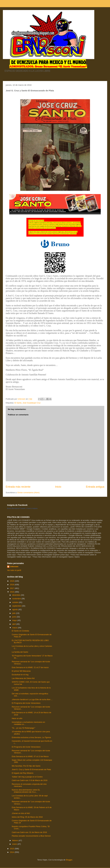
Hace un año (17, 718)
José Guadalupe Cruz (32, 403)
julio (14, 613)
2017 (12, 588)
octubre (16, 602)
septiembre (17, 606)
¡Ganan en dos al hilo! (21, 813)
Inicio (58, 487)
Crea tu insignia (32, 508)
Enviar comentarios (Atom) (28, 493)
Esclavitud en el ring (20, 675)
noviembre (17, 599)
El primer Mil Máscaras (21, 671)
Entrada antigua (95, 487)
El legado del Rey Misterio (22, 773)
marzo (15, 628)
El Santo (18, 403)
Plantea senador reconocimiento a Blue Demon (31, 836)
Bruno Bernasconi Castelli (16, 508)
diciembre (17, 595)
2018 (12, 585)
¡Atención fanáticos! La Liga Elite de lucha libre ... (32, 699)
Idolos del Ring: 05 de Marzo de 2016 (27, 817)
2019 (12, 581)
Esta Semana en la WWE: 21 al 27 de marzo (30, 667)
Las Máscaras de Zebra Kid (23, 678)
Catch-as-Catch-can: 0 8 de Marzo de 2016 (29, 780)
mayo (15, 620)
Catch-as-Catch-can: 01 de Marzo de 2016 (29, 832)
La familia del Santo (20, 652)
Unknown (14, 567)
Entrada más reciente (18, 487)
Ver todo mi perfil (14, 570)
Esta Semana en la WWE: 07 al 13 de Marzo (30, 756)
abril (14, 624)
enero (15, 844)
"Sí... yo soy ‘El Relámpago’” (23, 728)
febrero (15, 840)
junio (14, 617)
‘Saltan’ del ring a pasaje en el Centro (27, 777)
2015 (12, 849)
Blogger (69, 860)
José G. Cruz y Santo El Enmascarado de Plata (31, 769)
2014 (12, 852)
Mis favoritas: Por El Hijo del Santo (26, 766)
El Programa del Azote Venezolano (26, 703)
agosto (15, 609)
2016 (12, 592)
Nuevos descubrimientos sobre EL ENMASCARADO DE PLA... (26, 791)
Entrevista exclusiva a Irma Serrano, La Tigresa (31, 737)
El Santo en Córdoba (20, 631)
